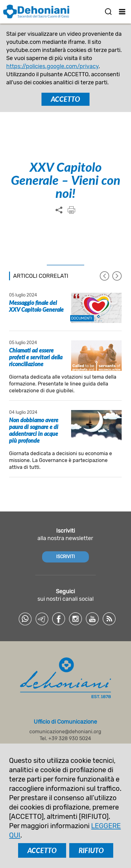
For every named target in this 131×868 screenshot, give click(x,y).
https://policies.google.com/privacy (52, 66)
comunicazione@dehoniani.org (65, 732)
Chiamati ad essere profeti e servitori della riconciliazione (36, 357)
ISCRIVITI (65, 557)
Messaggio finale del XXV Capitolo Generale (36, 306)
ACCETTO (65, 99)
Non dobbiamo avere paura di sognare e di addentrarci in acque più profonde (34, 430)
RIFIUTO (91, 850)
